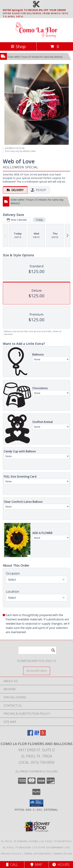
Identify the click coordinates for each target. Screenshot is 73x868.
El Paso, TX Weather (17, 847)
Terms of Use (63, 854)
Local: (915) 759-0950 (37, 762)
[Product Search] (37, 650)
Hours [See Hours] (61, 865)
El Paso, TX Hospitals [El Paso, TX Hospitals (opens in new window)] (57, 841)
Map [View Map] (36, 865)
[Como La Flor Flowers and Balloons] (37, 37)
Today (39, 220)
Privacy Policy (11, 854)
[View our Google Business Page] (37, 735)
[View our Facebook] (30, 735)
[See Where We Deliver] (37, 671)
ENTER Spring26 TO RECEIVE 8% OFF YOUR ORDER (38, 10)
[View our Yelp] (43, 735)
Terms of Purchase (38, 854)
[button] (36, 803)
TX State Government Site (52, 847)
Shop (18, 46)
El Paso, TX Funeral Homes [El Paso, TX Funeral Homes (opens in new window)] (20, 841)
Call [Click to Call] (12, 865)
